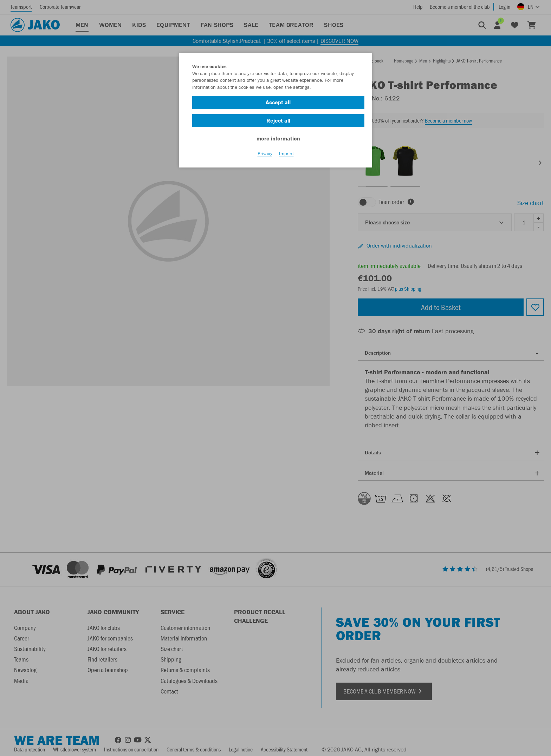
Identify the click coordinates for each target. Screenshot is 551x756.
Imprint (286, 155)
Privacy (265, 155)
